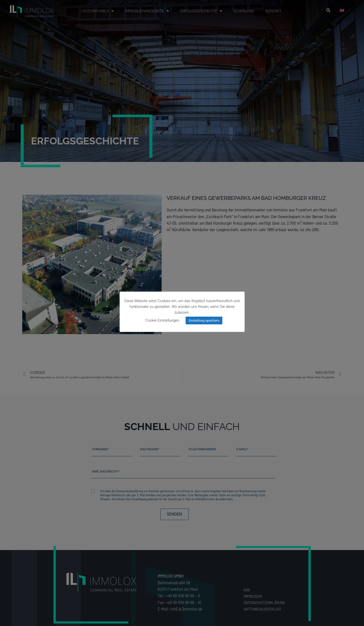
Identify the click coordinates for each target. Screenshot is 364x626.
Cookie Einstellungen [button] (163, 320)
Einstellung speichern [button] (204, 320)
